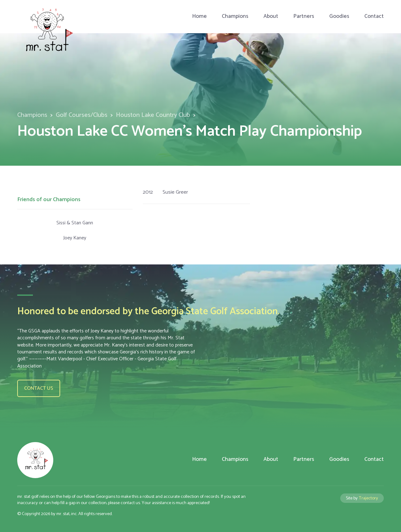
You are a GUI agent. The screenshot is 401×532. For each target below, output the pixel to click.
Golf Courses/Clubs (82, 115)
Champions (235, 16)
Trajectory (368, 498)
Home (199, 16)
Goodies (339, 16)
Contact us (39, 388)
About (271, 16)
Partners (304, 16)
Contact (374, 16)
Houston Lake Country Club (153, 115)
